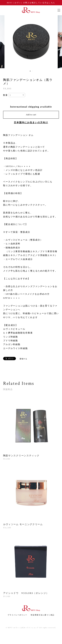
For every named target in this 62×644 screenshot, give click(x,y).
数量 (5, 95)
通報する (23, 359)
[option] (31, 42)
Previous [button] (5, 42)
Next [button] (57, 42)
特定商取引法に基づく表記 (43, 615)
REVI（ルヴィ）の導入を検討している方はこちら (31, 3)
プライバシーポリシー (17, 615)
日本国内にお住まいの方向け (31, 123)
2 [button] (32, 71)
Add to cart (31, 115)
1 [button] (30, 71)
